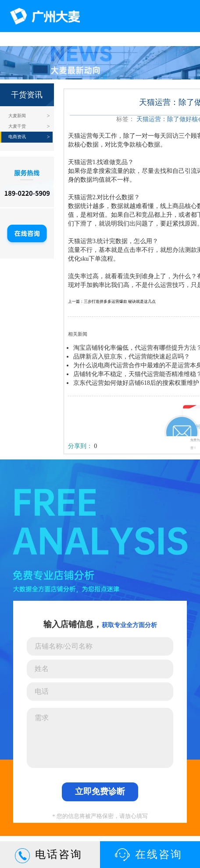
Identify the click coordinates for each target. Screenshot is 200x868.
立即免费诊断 (100, 791)
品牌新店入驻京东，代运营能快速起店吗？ (132, 357)
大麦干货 (17, 126)
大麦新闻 (17, 116)
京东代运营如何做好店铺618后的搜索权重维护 (136, 383)
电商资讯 (17, 137)
